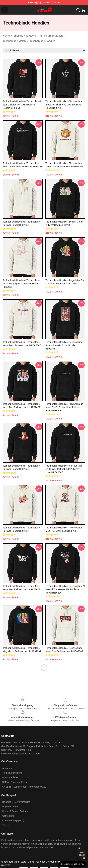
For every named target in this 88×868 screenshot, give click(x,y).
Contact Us (8, 816)
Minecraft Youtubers (51, 36)
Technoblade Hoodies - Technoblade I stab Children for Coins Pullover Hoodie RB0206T (22, 105)
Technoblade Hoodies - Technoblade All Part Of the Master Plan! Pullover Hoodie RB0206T (65, 589)
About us (7, 768)
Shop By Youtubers (25, 36)
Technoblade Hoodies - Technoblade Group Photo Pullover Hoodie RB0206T (64, 345)
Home (6, 36)
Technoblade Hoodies (42, 41)
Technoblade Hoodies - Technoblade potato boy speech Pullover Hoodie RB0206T (21, 284)
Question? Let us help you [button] (73, 864)
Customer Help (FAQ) (13, 820)
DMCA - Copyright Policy (15, 782)
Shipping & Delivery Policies (16, 802)
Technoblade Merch (14, 41)
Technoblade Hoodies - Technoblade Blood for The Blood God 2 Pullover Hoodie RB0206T (64, 105)
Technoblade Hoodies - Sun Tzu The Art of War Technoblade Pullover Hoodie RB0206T (64, 469)
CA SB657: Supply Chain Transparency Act (24, 787)
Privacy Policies (10, 777)
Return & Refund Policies (15, 811)
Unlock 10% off (82, 854)
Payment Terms (10, 807)
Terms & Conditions (12, 773)
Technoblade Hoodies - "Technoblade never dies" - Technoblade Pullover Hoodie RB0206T (64, 407)
